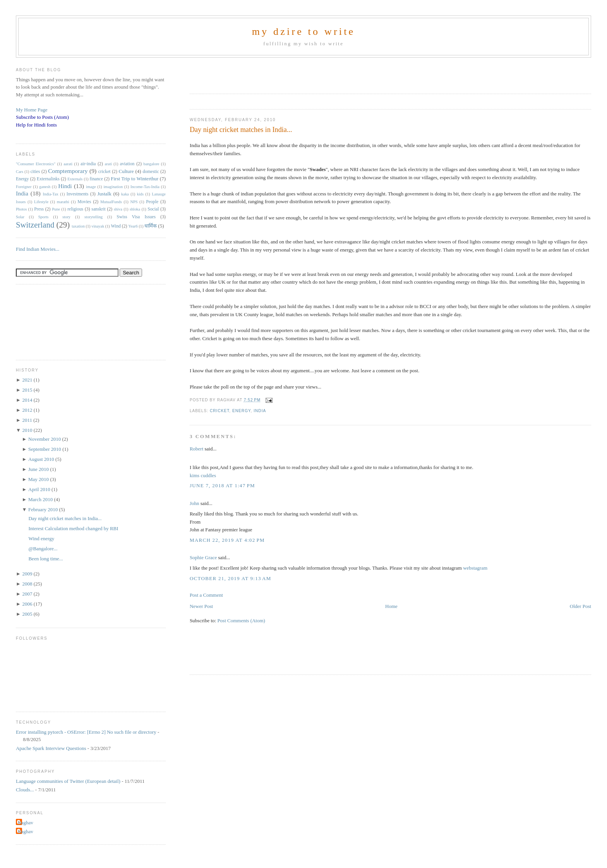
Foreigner (24, 187)
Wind (116, 226)
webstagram (475, 568)
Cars (20, 172)
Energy (242, 411)
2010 (28, 430)
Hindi (65, 186)
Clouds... (25, 790)
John (195, 503)
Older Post (580, 606)
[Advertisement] (280, 73)
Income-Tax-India (145, 187)
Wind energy (41, 538)
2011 (28, 420)
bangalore (151, 164)
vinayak (98, 226)
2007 (28, 594)
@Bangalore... (43, 549)
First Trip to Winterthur (135, 179)
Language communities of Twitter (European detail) (68, 781)
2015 (28, 390)
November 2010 (45, 439)
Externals (75, 179)
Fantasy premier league (229, 530)
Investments (77, 194)
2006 (28, 604)
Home (391, 606)
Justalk (105, 194)
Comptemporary (68, 171)
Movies (84, 202)
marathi (63, 202)
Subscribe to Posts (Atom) (42, 117)
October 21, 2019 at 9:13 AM (231, 578)
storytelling (93, 217)
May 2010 (39, 479)
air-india (88, 164)
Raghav (26, 823)
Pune (56, 209)
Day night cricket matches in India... (241, 130)
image (91, 187)
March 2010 (41, 499)
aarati (68, 164)
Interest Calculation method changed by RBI (73, 528)
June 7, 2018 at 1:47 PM (222, 485)
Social (153, 209)
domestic (151, 172)
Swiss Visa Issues (136, 217)
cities (35, 172)
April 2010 (40, 489)
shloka (135, 209)
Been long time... (45, 559)
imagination (113, 187)
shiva (118, 209)
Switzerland (35, 225)
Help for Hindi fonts (36, 125)
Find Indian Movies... (38, 249)
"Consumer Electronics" (36, 164)
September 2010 (45, 449)
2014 (28, 400)
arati (108, 164)
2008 (28, 584)
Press (39, 209)
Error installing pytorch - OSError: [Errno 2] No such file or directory (86, 732)
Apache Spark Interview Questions (51, 748)
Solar (20, 217)
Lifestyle (41, 202)
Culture (126, 171)
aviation (127, 164)
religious (75, 209)
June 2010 (39, 469)
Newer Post (201, 606)
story (66, 217)
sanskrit (98, 209)
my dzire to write (304, 32)
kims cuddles (203, 475)
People (152, 202)
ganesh (45, 187)
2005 (28, 614)
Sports (44, 217)
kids (140, 194)
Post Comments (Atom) (241, 621)
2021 (28, 380)
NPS (134, 202)
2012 (28, 410)
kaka (125, 194)
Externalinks (48, 179)
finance (96, 179)
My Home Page (32, 110)
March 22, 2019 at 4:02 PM (227, 540)
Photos (21, 209)
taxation (78, 226)
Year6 (133, 226)
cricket (219, 411)
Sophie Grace (203, 557)
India (260, 411)
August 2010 (42, 459)
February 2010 (44, 509)
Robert (196, 449)
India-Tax (51, 194)
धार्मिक (151, 226)
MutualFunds (111, 202)
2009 (28, 574)
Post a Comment (206, 595)
